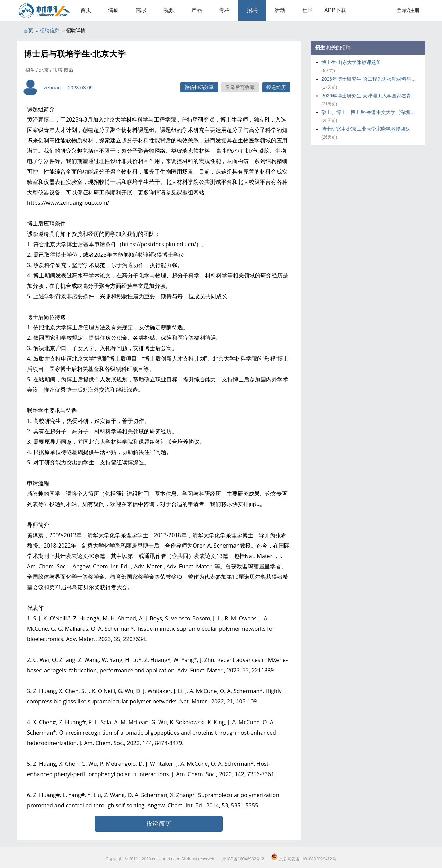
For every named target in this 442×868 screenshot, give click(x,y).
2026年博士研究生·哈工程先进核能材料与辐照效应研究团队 (370, 79)
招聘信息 (50, 30)
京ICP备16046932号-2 (243, 859)
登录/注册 (408, 10)
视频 (169, 10)
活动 (280, 10)
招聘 (252, 10)
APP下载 (335, 10)
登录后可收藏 (240, 87)
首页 (86, 10)
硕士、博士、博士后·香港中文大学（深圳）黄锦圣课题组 (370, 112)
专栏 (224, 10)
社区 (308, 10)
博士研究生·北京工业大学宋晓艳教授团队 (366, 129)
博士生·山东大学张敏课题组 (351, 62)
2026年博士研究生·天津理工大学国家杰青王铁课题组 (370, 96)
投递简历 (276, 87)
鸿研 (114, 10)
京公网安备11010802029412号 (304, 859)
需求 (141, 10)
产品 (197, 10)
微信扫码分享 (199, 87)
